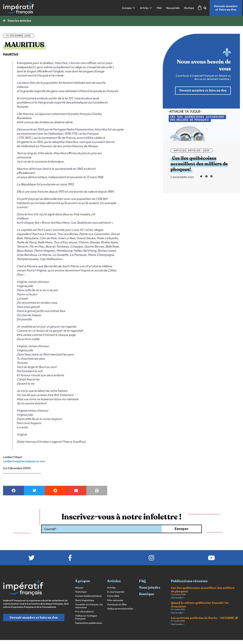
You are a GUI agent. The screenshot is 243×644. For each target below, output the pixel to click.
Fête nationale (115, 600)
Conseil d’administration (88, 596)
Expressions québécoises (89, 623)
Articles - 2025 (199, 151)
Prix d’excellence (84, 612)
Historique (81, 592)
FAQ (142, 581)
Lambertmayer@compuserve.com (24, 461)
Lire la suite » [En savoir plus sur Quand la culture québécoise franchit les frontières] (178, 613)
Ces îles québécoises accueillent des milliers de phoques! (199, 164)
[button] (129, 8)
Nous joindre (150, 588)
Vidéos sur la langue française (86, 617)
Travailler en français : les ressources (89, 606)
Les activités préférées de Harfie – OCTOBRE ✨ (205, 618)
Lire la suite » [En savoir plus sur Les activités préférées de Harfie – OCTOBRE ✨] (178, 624)
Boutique (147, 594)
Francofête (113, 596)
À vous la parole (116, 592)
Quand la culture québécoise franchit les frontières (200, 605)
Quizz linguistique (85, 600)
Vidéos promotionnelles (120, 609)
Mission (79, 588)
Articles (180, 151)
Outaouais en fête (117, 605)
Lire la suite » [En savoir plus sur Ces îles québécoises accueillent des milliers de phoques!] (178, 598)
